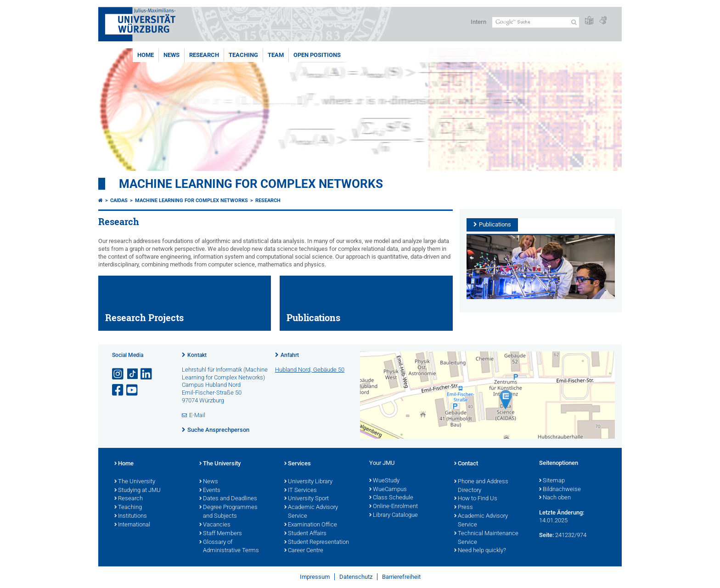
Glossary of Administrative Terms (229, 547)
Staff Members (221, 534)
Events (210, 491)
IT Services (301, 491)
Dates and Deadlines (228, 499)
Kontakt (197, 355)
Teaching (243, 55)
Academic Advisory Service (311, 512)
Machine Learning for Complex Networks (251, 184)
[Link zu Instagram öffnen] (118, 374)
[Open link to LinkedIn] (147, 374)
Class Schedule (391, 498)
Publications (495, 224)
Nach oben (555, 498)
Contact (466, 464)
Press (464, 508)
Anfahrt (290, 355)
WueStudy (384, 481)
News (172, 55)
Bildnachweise (560, 490)
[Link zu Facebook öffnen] (118, 390)
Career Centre (304, 551)
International (132, 525)
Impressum (315, 577)
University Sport (307, 499)
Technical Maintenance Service (486, 538)
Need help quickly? (480, 551)
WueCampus (388, 490)
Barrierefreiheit (401, 577)
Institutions (131, 516)
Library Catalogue (394, 515)
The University (135, 482)
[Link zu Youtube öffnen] (133, 390)
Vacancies (215, 525)
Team (276, 55)
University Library (308, 482)
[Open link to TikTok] (133, 374)
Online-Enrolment (394, 507)
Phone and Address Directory (481, 486)
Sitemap (552, 481)
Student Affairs (305, 534)
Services (298, 464)
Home (146, 55)
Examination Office (311, 525)
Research (204, 55)
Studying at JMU (138, 491)
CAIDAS (119, 201)
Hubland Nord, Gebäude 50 (310, 370)
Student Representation (317, 543)
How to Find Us (476, 499)
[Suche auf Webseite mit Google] (536, 22)
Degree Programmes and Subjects (228, 512)
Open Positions (317, 55)
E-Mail (197, 415)
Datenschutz (356, 577)
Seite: (546, 535)
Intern (478, 22)
